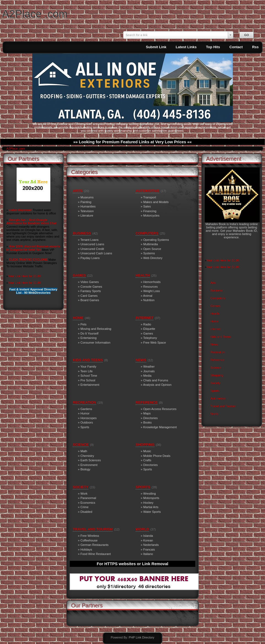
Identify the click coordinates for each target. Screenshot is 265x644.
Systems (149, 253)
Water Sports (152, 512)
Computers (218, 298)
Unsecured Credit (92, 249)
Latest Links (186, 47)
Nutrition (149, 300)
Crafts (147, 460)
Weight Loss (152, 291)
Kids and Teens (221, 337)
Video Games (90, 282)
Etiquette (149, 329)
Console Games (91, 287)
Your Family (88, 367)
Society (215, 383)
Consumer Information (95, 343)
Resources (151, 287)
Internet (216, 329)
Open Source (152, 249)
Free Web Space (155, 343)
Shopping (217, 375)
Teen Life (87, 371)
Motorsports (151, 498)
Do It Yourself (89, 333)
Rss (255, 47)
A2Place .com (35, 14)
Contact (236, 47)
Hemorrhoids (152, 282)
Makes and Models (156, 202)
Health (215, 314)
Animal (148, 296)
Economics (88, 503)
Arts (213, 283)
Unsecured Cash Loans (96, 253)
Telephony (150, 338)
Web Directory (153, 258)
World (214, 414)
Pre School (88, 380)
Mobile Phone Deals (157, 456)
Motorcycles (151, 215)
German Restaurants (94, 545)
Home (214, 321)
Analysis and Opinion (157, 385)
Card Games (89, 296)
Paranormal (88, 498)
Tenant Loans (90, 240)
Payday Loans (90, 258)
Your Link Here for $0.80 (24, 276)
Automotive (218, 398)
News (214, 344)
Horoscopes (89, 418)
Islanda (148, 536)
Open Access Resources (160, 409)
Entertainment (90, 385)
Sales (147, 206)
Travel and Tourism (223, 406)
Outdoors (87, 422)
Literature (87, 215)
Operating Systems (156, 240)
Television (87, 211)
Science (216, 368)
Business (217, 290)
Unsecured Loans (92, 244)
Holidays (86, 549)
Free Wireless (90, 536)
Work (84, 494)
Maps (147, 413)
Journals (149, 371)
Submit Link (156, 47)
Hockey (148, 503)
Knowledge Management (160, 427)
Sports (215, 391)
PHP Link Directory (141, 637)
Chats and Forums (156, 380)
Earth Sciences (91, 460)
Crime (84, 507)
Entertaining (89, 338)
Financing (150, 211)
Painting (86, 202)
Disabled (86, 512)
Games (215, 306)
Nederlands (151, 545)
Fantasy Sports (91, 291)
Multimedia (151, 244)
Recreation (218, 352)
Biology (85, 469)
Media (147, 376)
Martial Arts (151, 507)
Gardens (86, 409)
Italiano (148, 554)
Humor (85, 413)
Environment (89, 465)
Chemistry (87, 456)
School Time (89, 376)
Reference (217, 360)
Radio (147, 324)
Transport (150, 197)
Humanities (88, 206)
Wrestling (150, 494)
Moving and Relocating (96, 329)
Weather (149, 367)
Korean (148, 540)
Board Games (90, 300)
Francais (149, 549)
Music (147, 451)
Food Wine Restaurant (96, 554)
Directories (151, 418)
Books (148, 422)
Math (84, 451)
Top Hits (213, 47)
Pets (83, 324)
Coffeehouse (89, 540)
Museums (87, 197)
